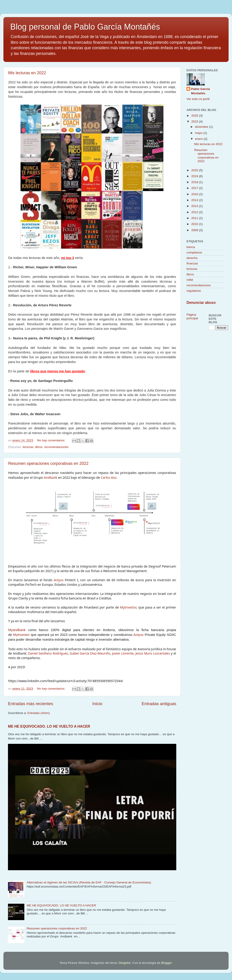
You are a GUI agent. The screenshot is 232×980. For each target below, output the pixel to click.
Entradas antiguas (159, 704)
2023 (195, 122)
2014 (195, 200)
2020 (195, 170)
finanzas (192, 263)
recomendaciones (56, 447)
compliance (194, 252)
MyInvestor (128, 607)
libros (39, 447)
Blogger (166, 963)
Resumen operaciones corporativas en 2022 (48, 463)
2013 (195, 206)
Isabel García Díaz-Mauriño (90, 653)
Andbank (51, 477)
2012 (195, 212)
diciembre (202, 127)
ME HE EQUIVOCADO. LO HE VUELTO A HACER (49, 726)
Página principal (192, 316)
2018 (195, 182)
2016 (195, 194)
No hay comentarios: (52, 440)
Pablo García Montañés (200, 91)
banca (191, 247)
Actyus (59, 580)
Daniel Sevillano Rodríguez (48, 653)
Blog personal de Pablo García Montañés (85, 27)
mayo (199, 133)
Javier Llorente (123, 653)
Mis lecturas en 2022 (27, 73)
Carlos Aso (109, 477)
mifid (190, 280)
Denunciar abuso (201, 303)
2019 (195, 176)
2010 (195, 224)
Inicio (97, 704)
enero (199, 139)
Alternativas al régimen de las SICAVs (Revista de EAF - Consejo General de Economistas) (89, 882)
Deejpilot (125, 963)
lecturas (28, 447)
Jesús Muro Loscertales (153, 653)
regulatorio (194, 291)
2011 (195, 218)
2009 (195, 230)
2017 (195, 188)
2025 (195, 116)
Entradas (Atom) (39, 713)
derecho (192, 258)
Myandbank (17, 630)
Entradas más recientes (30, 704)
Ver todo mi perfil (198, 99)
